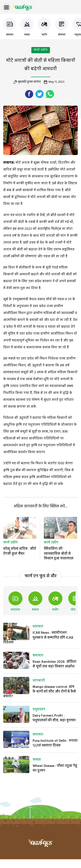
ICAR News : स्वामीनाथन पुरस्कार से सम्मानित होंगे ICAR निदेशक (38, 638)
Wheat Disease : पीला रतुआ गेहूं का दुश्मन (55, 768)
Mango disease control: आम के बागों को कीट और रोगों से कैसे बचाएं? (40, 692)
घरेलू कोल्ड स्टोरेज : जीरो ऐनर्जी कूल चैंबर (20, 551)
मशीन (44, 35)
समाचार (10, 35)
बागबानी (39, 681)
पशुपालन (39, 710)
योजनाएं (62, 35)
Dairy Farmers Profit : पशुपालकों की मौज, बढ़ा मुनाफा (54, 718)
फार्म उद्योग (41, 50)
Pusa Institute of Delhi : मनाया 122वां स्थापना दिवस (55, 743)
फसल (27, 35)
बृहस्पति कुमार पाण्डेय (29, 82)
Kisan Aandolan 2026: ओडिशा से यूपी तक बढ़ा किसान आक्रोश (54, 664)
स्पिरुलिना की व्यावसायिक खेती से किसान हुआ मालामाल (59, 554)
